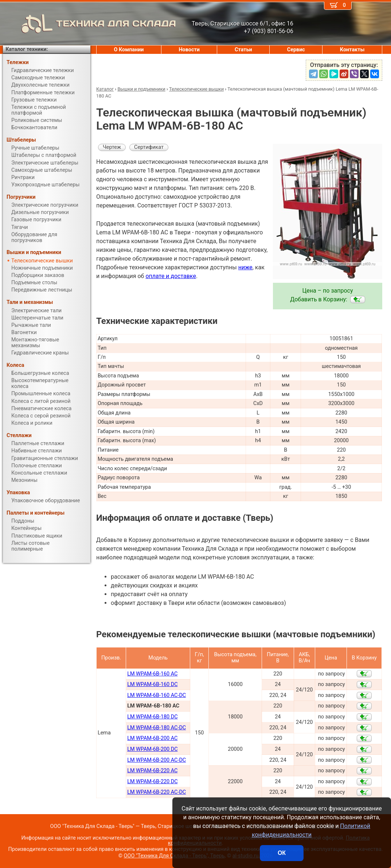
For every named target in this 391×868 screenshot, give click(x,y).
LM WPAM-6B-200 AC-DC (157, 760)
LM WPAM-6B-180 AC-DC (157, 728)
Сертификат (149, 147)
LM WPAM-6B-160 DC (152, 684)
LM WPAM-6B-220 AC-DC (157, 792)
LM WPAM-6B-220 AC (152, 771)
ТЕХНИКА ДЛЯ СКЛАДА (89, 24)
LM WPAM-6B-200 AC (152, 738)
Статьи (243, 50)
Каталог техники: (27, 49)
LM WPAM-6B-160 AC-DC (157, 695)
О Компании (129, 50)
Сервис (296, 50)
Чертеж (112, 147)
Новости (189, 50)
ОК (282, 853)
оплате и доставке (171, 276)
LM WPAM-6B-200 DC (152, 749)
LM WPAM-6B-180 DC (152, 717)
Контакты (352, 50)
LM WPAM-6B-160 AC (152, 674)
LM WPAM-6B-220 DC (152, 782)
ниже (245, 267)
